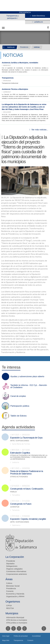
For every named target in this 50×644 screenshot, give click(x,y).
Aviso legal (6, 636)
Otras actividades (19, 477)
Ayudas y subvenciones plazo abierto (27, 377)
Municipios (12, 613)
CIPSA (9, 605)
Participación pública (20, 406)
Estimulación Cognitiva (20, 453)
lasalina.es (11, 47)
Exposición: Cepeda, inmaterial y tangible (28, 519)
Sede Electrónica (38, 16)
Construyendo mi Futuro (21, 504)
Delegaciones (12, 566)
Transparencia (8, 78)
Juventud (15, 507)
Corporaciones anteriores (17, 574)
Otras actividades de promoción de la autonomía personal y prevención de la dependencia (29, 457)
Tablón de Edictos (18, 416)
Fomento (10, 591)
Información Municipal (15, 617)
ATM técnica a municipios (17, 620)
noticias (37, 47)
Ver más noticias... (40, 130)
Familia (13, 492)
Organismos (13, 602)
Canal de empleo (18, 396)
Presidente (11, 561)
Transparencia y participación (12, 17)
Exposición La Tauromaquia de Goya (26, 438)
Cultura (9, 583)
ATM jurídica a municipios (17, 623)
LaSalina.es (38, 22)
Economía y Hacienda (15, 594)
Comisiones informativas (16, 571)
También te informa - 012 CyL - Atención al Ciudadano (29, 386)
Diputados (10, 563)
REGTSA (10, 608)
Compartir (3, 359)
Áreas (9, 579)
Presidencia (24, 47)
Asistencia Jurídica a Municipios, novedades (20, 63)
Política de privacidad (21, 636)
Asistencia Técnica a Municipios (15, 89)
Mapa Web (6, 640)
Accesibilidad (36, 636)
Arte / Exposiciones (20, 441)
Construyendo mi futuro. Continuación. (27, 489)
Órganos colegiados (14, 569)
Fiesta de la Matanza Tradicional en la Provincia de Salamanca (27, 472)
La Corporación (15, 557)
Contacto (30, 640)
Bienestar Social (13, 586)
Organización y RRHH (15, 596)
